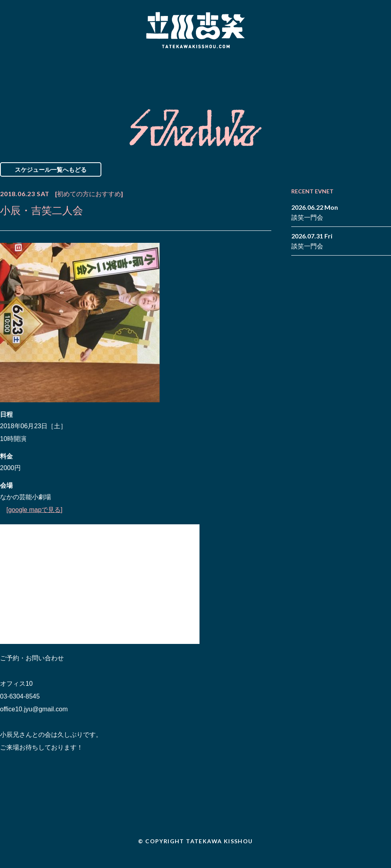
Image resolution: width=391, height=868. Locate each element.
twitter (385, 67)
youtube (385, 79)
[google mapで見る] (35, 510)
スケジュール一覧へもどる (51, 169)
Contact (334, 73)
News (33, 73)
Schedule (105, 73)
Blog (263, 73)
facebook (373, 67)
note (373, 79)
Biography (184, 73)
